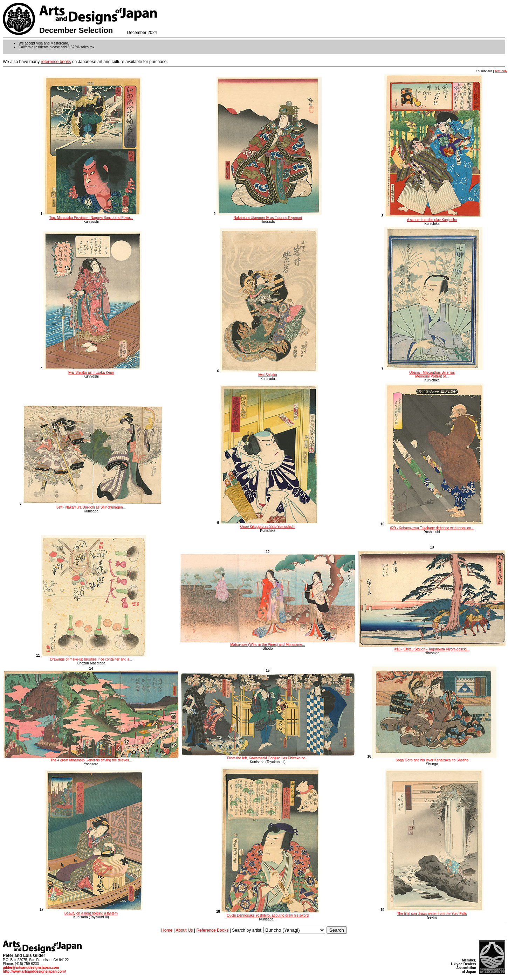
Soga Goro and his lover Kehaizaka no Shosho (434, 758)
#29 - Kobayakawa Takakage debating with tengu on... (434, 526)
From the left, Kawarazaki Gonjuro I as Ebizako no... (268, 757)
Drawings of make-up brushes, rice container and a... (94, 657)
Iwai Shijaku (269, 373)
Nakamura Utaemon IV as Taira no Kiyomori (269, 216)
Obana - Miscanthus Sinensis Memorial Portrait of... (433, 372)
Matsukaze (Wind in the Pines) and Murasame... (268, 643)
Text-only (501, 71)
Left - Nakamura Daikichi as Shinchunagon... (92, 505)
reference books (56, 62)
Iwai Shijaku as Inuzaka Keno (92, 371)
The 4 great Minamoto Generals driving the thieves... (91, 759)
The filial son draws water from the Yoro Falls (434, 912)
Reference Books (212, 930)
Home (167, 930)
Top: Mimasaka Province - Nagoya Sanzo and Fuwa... (92, 216)
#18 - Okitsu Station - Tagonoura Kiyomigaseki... (432, 648)
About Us (184, 930)
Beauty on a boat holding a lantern (94, 911)
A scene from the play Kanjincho (433, 218)
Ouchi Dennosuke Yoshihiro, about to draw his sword (270, 913)
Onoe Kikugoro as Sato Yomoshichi (269, 525)
